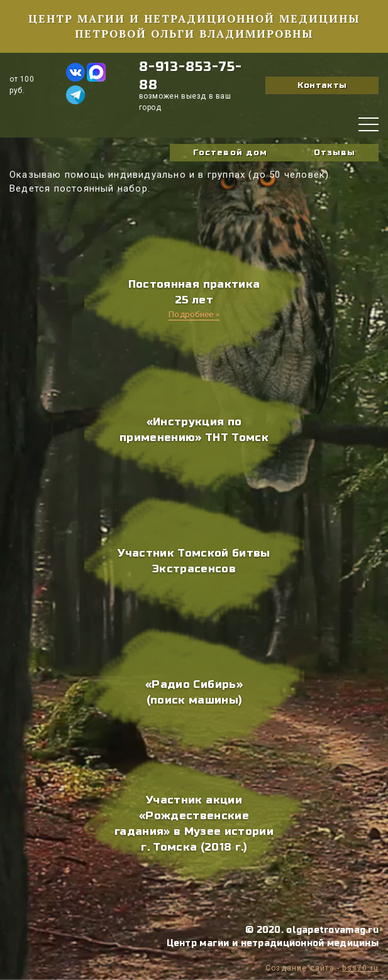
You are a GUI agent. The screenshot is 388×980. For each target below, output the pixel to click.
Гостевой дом (230, 153)
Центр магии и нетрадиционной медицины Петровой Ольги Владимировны (194, 26)
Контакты (322, 85)
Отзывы (335, 153)
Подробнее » (194, 314)
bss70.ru (360, 968)
